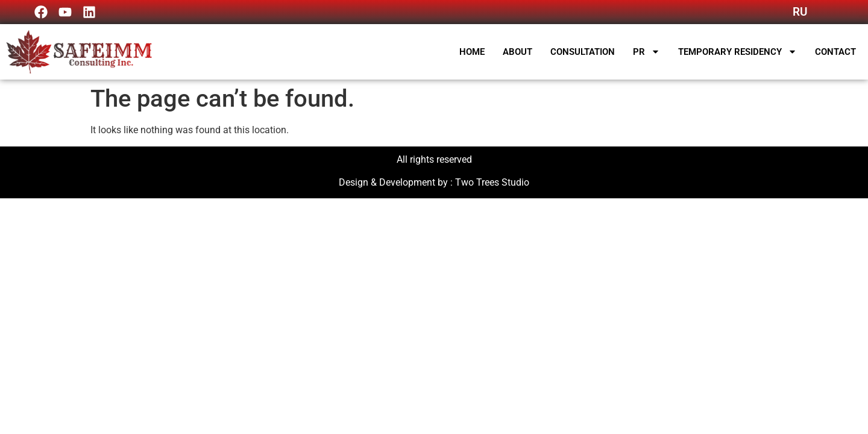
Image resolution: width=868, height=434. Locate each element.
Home (472, 52)
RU (800, 12)
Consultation (583, 52)
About (517, 52)
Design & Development (387, 182)
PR (646, 52)
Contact (835, 52)
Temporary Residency (737, 52)
